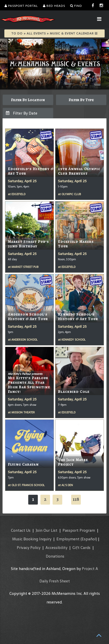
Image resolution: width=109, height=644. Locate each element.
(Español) (89, 539)
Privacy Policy (29, 548)
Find (76, 6)
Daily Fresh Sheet (55, 581)
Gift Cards (81, 548)
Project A (90, 569)
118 (76, 499)
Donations (55, 556)
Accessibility (56, 548)
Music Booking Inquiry (32, 539)
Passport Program (79, 530)
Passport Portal (21, 6)
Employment (68, 539)
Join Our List (46, 530)
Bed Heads (54, 6)
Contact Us (21, 530)
